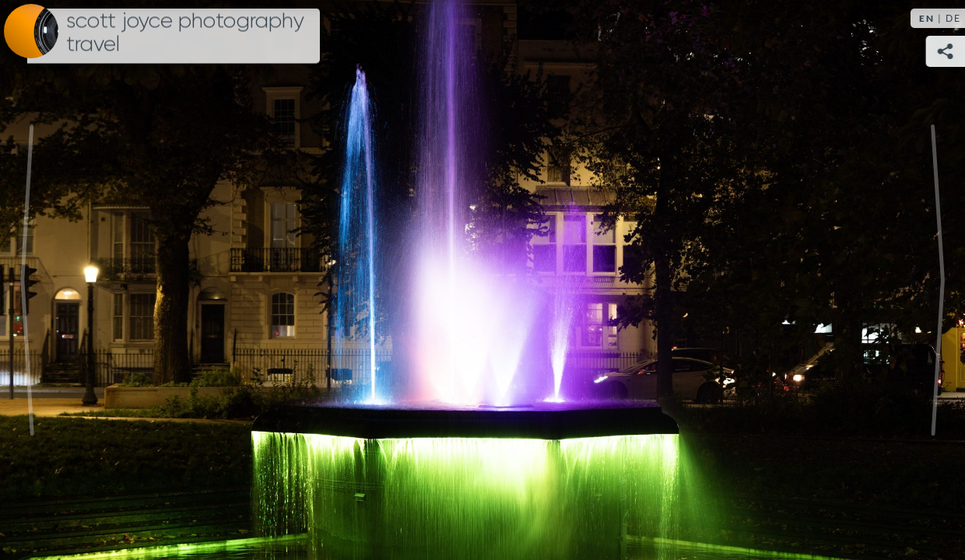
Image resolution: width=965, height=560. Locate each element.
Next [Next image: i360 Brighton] (938, 280)
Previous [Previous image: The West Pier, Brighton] (27, 280)
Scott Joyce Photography (185, 33)
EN (927, 18)
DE (953, 18)
